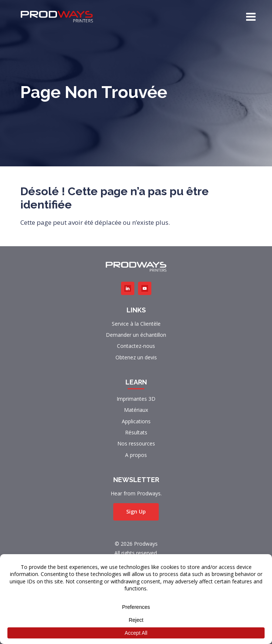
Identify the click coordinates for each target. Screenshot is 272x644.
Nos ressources (136, 443)
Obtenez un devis (136, 357)
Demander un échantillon (136, 335)
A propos (136, 455)
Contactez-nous (136, 346)
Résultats (136, 432)
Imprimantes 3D (136, 399)
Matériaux (136, 410)
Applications (136, 421)
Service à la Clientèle (136, 324)
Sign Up (136, 511)
